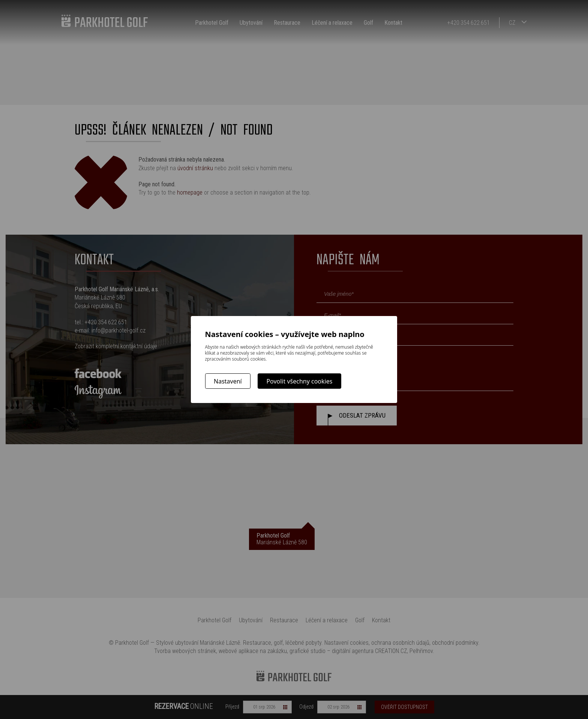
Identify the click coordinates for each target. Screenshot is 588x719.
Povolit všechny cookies (299, 381)
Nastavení (228, 381)
